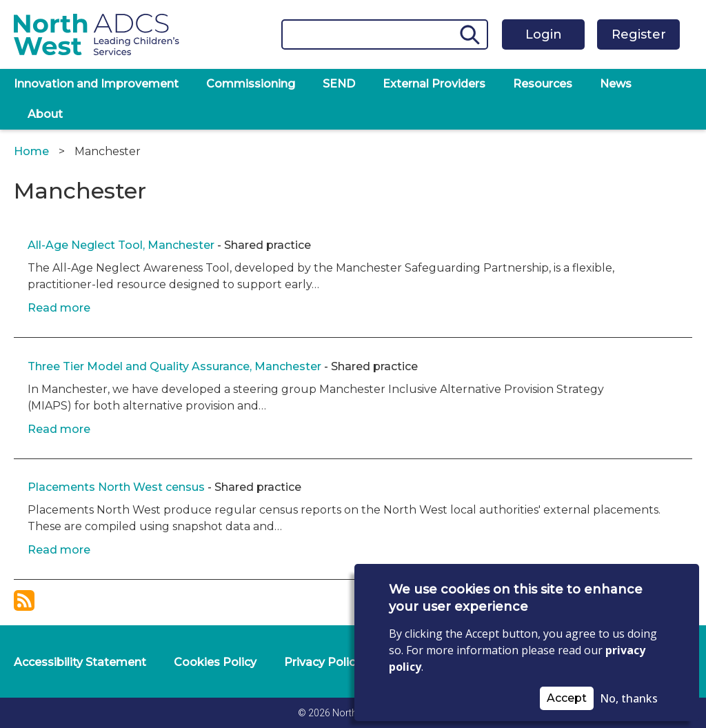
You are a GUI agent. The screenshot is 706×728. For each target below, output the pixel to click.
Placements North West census (116, 487)
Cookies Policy (215, 662)
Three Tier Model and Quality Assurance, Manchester (176, 366)
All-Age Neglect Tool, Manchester (121, 245)
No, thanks (629, 698)
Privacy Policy (323, 662)
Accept (567, 698)
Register (639, 34)
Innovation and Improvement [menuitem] (96, 84)
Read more (59, 308)
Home (31, 151)
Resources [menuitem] (543, 84)
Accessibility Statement (80, 662)
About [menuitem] (45, 114)
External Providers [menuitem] (434, 84)
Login (544, 34)
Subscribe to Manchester (24, 600)
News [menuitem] (616, 84)
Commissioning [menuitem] (251, 84)
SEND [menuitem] (339, 84)
